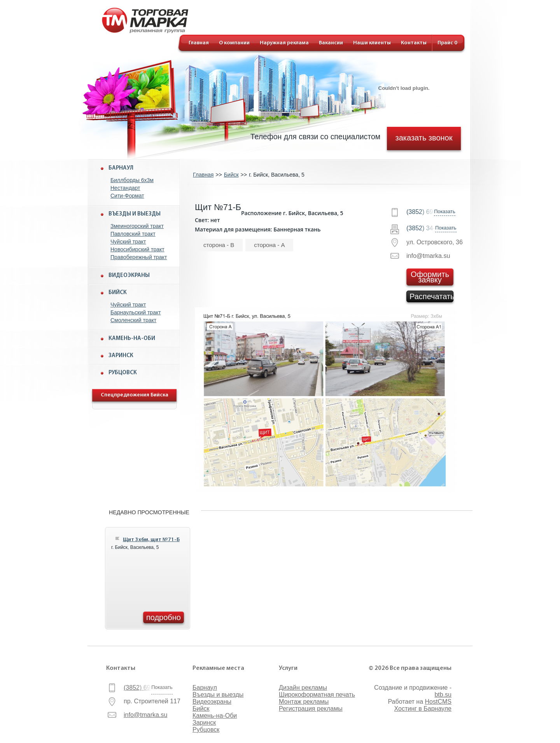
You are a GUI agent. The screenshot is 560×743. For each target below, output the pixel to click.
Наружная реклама (284, 43)
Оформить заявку (430, 277)
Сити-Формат (127, 196)
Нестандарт (125, 188)
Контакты (414, 43)
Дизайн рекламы (303, 688)
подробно (164, 617)
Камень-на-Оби (132, 339)
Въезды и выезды (135, 214)
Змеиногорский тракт (137, 226)
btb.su (443, 695)
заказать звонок (424, 137)
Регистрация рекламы (311, 709)
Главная (199, 43)
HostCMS (438, 702)
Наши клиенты (372, 43)
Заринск (121, 356)
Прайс (447, 43)
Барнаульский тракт (136, 312)
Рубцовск (123, 373)
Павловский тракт (133, 234)
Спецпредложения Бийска (135, 395)
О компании (234, 43)
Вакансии (331, 43)
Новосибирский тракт (137, 249)
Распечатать (431, 296)
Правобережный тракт (139, 257)
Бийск (118, 293)
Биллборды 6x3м (132, 180)
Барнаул (121, 168)
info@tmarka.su (145, 715)
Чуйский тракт (128, 242)
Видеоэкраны (129, 276)
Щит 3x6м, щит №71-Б (151, 540)
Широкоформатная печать (317, 695)
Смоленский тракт (133, 320)
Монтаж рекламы (304, 702)
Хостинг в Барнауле (423, 709)
